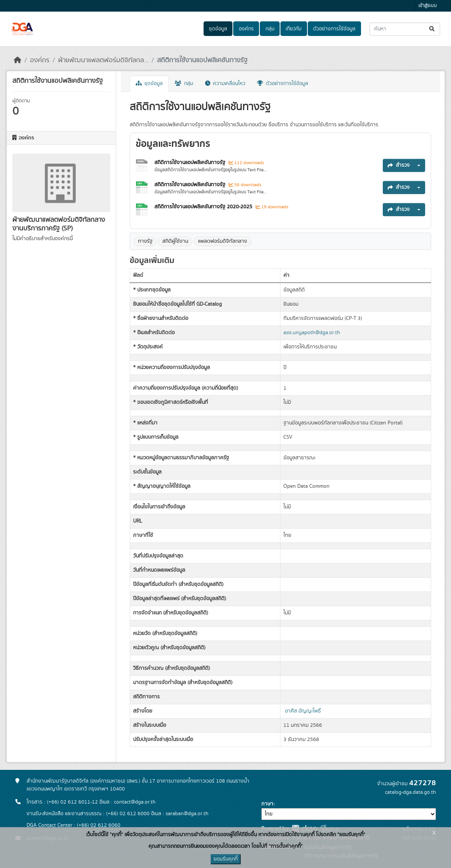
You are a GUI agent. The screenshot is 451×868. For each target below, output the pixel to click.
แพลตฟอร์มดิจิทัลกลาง (223, 241)
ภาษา (267, 804)
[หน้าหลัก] (18, 60)
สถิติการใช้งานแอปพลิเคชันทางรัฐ (202, 60)
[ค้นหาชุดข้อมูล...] (405, 29)
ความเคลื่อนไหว (225, 84)
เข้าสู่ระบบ (428, 6)
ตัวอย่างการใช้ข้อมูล (334, 29)
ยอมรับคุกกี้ (226, 859)
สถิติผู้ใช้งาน (175, 241)
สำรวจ (399, 165)
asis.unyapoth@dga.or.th (312, 333)
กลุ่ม (270, 29)
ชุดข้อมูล (218, 29)
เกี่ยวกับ (294, 29)
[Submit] (432, 29)
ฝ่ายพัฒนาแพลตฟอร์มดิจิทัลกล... (103, 60)
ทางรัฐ (145, 241)
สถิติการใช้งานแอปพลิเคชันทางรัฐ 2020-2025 (204, 207)
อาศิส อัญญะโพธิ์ (303, 711)
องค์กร (246, 29)
